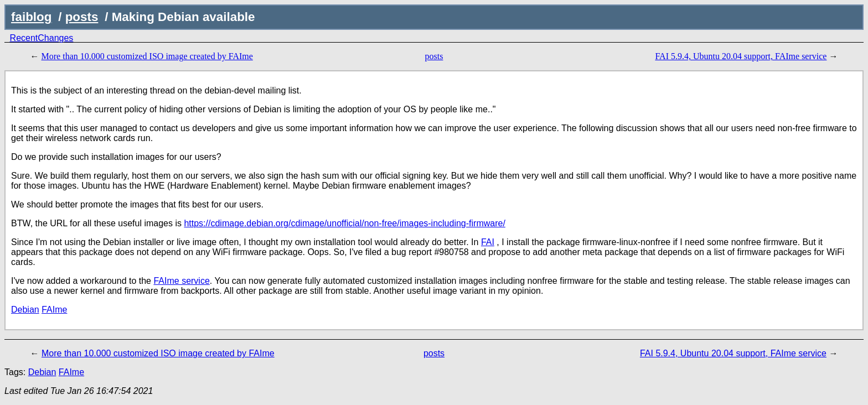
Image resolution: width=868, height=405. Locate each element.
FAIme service (181, 281)
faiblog (31, 17)
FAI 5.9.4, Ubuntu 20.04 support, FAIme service (741, 56)
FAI (488, 242)
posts (82, 17)
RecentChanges (42, 38)
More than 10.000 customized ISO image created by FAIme (147, 56)
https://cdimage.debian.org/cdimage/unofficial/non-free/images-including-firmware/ (344, 223)
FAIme (54, 310)
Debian (25, 310)
